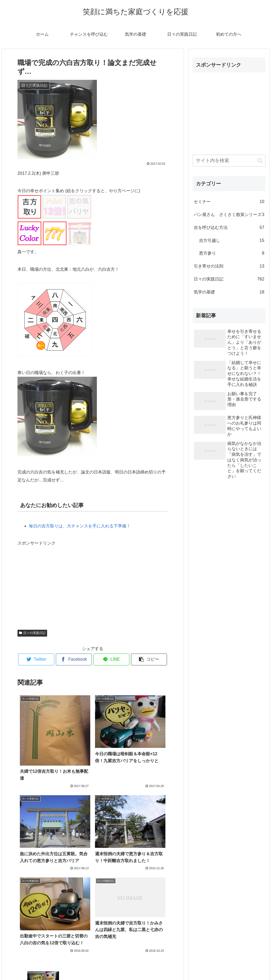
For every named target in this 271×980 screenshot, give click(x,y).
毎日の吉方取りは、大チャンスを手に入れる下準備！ (80, 526)
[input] (229, 161)
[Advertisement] (57, 581)
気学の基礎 (229, 292)
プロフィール (135, 964)
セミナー (229, 202)
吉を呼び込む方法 (229, 228)
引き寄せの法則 (229, 266)
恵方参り (232, 253)
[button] (260, 161)
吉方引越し (232, 241)
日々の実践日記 (32, 633)
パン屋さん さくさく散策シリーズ (229, 215)
